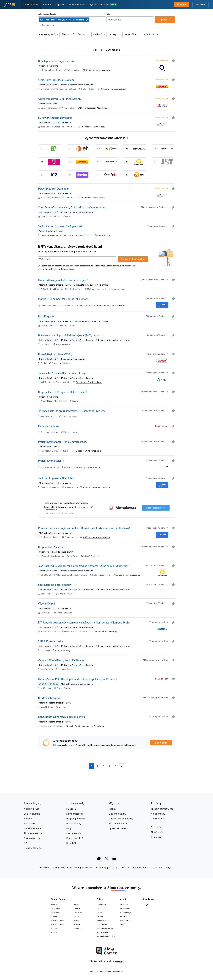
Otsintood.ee (102, 924)
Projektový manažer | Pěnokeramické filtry (62, 442)
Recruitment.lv (103, 932)
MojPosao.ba (125, 909)
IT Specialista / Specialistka (54, 547)
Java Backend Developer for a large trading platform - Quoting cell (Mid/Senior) (84, 566)
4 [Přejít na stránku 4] (109, 766)
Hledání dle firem (33, 828)
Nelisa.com (55, 932)
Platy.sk (77, 924)
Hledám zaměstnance (162, 809)
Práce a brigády (33, 803)
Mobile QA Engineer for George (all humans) (64, 299)
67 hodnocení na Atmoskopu (113, 89)
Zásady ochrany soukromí (78, 867)
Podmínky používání (107, 867)
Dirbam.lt (100, 917)
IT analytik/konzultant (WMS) (55, 354)
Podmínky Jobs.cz (66, 269)
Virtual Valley (125, 920)
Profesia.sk (55, 909)
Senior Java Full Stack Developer (57, 80)
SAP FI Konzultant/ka (50, 641)
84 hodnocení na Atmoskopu (89, 382)
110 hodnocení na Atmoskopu (88, 451)
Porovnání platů (75, 838)
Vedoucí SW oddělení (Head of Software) (61, 660)
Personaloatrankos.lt (105, 928)
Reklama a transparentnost (136, 867)
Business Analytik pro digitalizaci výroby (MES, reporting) (71, 335)
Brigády (47, 5)
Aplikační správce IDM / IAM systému (60, 99)
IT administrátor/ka (49, 698)
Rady (69, 828)
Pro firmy (201, 5)
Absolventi (29, 824)
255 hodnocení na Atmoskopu (92, 127)
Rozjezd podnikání (76, 819)
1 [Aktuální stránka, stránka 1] (93, 767)
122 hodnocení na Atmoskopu (128, 575)
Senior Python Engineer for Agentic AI (60, 226)
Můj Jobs (114, 803)
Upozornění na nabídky (121, 819)
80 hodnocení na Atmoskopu (105, 632)
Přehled (113, 809)
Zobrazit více (50, 269)
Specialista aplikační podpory (55, 585)
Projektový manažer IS (51, 461)
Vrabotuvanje (125, 913)
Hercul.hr (123, 917)
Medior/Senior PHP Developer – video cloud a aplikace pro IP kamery (78, 679)
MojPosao (124, 905)
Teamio (77, 909)
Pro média (156, 837)
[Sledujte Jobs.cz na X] (106, 859)
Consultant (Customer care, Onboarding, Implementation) (72, 207)
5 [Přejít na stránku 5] (115, 766)
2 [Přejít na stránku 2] (98, 766)
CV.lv (99, 909)
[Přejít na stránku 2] (121, 766)
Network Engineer (49, 426)
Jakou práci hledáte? (47, 14)
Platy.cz (77, 920)
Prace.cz (55, 917)
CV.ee (99, 913)
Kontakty (156, 826)
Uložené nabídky (117, 814)
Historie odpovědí (118, 824)
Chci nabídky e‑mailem (133, 259)
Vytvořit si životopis (103, 5)
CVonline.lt (101, 905)
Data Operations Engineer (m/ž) (57, 61)
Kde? (109, 14)
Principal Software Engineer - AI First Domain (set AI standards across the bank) (84, 528)
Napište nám (158, 832)
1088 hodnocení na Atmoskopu (111, 306)
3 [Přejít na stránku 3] (104, 766)
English (170, 867)
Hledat (165, 20)
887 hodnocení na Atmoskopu (98, 70)
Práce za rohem (58, 924)
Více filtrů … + (151, 34)
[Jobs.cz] (10, 5)
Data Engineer (46, 316)
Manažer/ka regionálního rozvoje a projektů (63, 280)
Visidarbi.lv (101, 920)
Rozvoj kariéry (74, 824)
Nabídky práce (31, 5)
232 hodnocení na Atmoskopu (94, 108)
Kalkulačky (72, 843)
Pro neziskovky (32, 838)
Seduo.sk (78, 917)
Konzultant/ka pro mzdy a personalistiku (61, 717)
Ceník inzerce (158, 819)
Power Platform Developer (53, 189)
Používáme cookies (50, 867)
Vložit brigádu (158, 814)
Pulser (122, 924)
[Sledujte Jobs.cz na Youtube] (114, 859)
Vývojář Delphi (46, 604)
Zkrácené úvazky (33, 833)
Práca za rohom (58, 920)
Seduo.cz (78, 913)
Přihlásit (182, 5)
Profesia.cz (56, 913)
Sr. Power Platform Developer (55, 118)
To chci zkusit (161, 743)
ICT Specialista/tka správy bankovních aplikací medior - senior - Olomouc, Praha (84, 623)
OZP (26, 843)
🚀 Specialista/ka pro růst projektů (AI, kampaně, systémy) (72, 411)
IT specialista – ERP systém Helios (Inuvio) (63, 392)
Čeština (158, 867)
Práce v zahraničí (33, 848)
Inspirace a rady (75, 803)
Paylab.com (79, 928)
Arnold (77, 905)
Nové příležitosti (75, 814)
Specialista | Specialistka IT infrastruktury (62, 373)
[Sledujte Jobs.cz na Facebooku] (99, 859)
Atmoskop (55, 928)
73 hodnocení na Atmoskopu (91, 726)
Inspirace (60, 5)
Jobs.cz (54, 905)
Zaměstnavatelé (77, 5)
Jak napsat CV (74, 833)
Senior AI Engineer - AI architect (56, 478)
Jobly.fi (145, 905)
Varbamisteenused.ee (106, 936)
